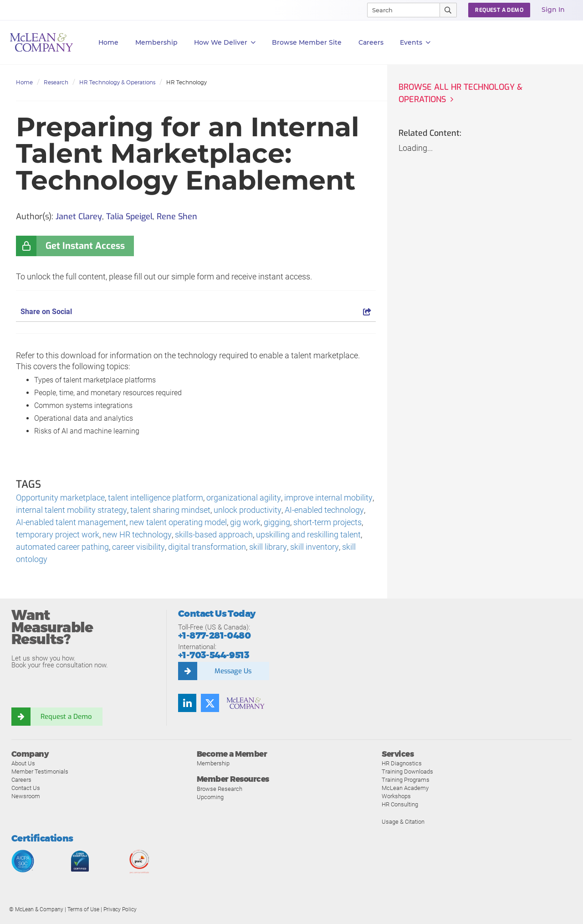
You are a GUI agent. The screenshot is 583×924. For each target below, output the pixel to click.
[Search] (399, 10)
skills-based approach (213, 535)
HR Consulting (400, 805)
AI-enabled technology (323, 510)
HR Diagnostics (402, 764)
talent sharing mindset (170, 510)
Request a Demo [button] (499, 10)
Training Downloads (407, 772)
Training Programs (406, 780)
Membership (156, 42)
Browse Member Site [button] (307, 42)
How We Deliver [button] (225, 43)
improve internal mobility (328, 498)
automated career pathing (62, 547)
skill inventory (313, 547)
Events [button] (415, 43)
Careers (21, 780)
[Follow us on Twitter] (210, 703)
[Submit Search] (448, 10)
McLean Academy (405, 788)
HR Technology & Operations (117, 82)
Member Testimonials (40, 772)
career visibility (138, 547)
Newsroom (26, 797)
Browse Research (220, 789)
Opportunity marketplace (60, 498)
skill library (267, 547)
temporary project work (58, 535)
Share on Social (196, 312)
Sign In (553, 10)
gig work (236, 523)
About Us (23, 764)
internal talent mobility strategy (71, 510)
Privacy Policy (120, 910)
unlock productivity (247, 510)
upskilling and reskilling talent (308, 535)
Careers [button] (371, 42)
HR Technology (187, 82)
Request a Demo (66, 717)
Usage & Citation (403, 822)
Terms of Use (83, 910)
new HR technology (137, 535)
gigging (267, 523)
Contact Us (26, 788)
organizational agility (243, 498)
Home (108, 42)
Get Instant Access (85, 246)
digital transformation (207, 547)
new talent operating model (169, 523)
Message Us (233, 671)
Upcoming (210, 797)
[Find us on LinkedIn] (187, 703)
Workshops (396, 797)
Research (56, 82)
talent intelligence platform (156, 498)
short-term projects (318, 523)
